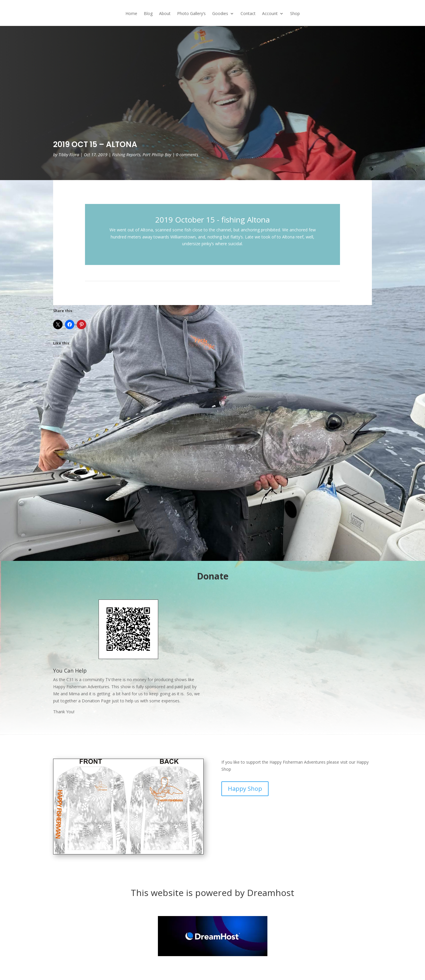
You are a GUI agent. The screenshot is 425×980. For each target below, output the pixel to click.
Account (270, 14)
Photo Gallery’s (191, 14)
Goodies (220, 14)
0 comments (187, 155)
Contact (248, 14)
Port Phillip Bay (157, 155)
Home (131, 14)
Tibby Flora (69, 155)
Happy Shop (245, 789)
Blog (148, 14)
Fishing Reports (126, 155)
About (165, 14)
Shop (295, 14)
